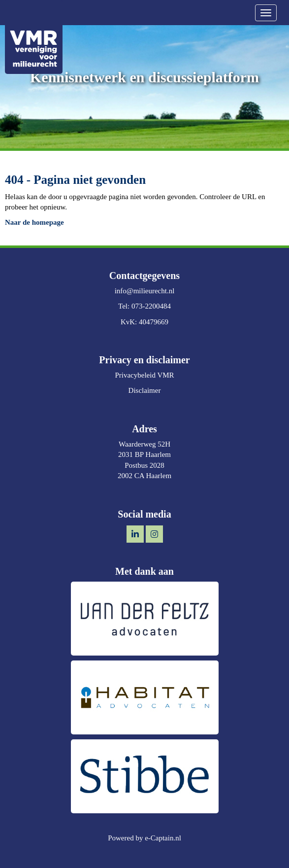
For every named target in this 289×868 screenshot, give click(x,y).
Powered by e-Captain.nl (144, 838)
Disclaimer (145, 390)
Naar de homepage (34, 222)
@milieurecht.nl (145, 291)
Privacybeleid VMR (144, 375)
